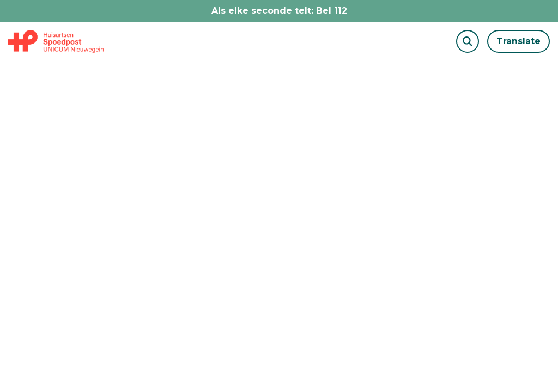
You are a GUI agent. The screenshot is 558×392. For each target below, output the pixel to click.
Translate (518, 41)
